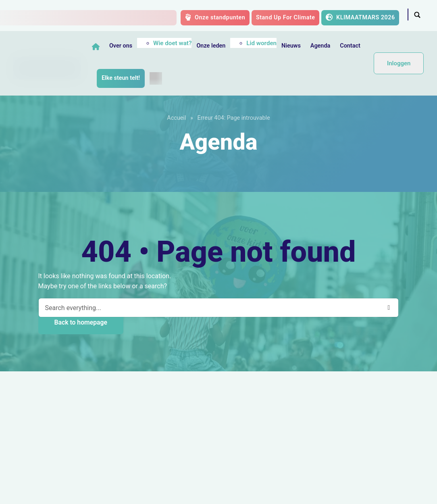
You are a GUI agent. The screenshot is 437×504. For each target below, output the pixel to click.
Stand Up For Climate (286, 18)
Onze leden (212, 46)
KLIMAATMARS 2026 (360, 17)
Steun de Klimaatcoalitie (62, 450)
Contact (351, 46)
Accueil (176, 118)
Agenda (321, 46)
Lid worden (263, 43)
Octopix (402, 493)
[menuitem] (157, 78)
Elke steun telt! (122, 78)
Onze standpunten (215, 17)
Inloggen (399, 63)
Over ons (122, 46)
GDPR (218, 493)
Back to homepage (81, 322)
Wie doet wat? (174, 43)
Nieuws (292, 46)
